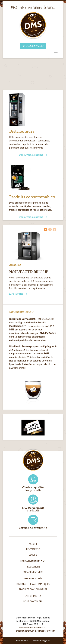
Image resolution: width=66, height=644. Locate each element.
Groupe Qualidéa (33, 579)
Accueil (33, 544)
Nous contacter (33, 601)
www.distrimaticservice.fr (32, 627)
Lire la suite (18, 294)
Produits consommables (33, 589)
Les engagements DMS (33, 561)
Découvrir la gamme (33, 155)
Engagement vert (33, 572)
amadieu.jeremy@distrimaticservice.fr (35, 631)
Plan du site (22, 641)
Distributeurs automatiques (33, 584)
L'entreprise (33, 549)
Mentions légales (42, 641)
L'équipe (33, 555)
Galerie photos (33, 596)
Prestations (33, 567)
